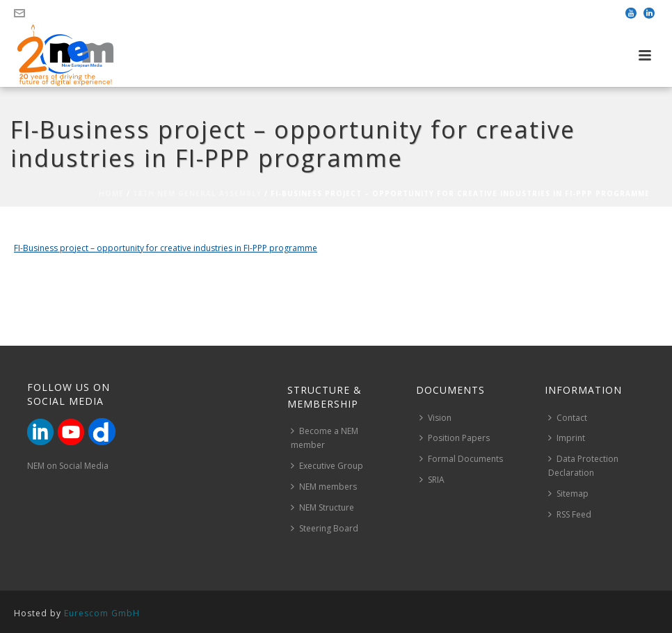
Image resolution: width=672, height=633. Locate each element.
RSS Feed (570, 514)
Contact (568, 418)
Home (111, 193)
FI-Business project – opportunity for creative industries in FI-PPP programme (166, 248)
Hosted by (77, 613)
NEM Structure (322, 507)
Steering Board (325, 528)
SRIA (432, 480)
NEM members (324, 487)
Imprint (567, 438)
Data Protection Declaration (583, 466)
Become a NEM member (325, 438)
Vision (435, 418)
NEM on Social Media (68, 466)
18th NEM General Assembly (197, 193)
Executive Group (327, 466)
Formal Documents (461, 459)
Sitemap (568, 494)
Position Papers (455, 438)
